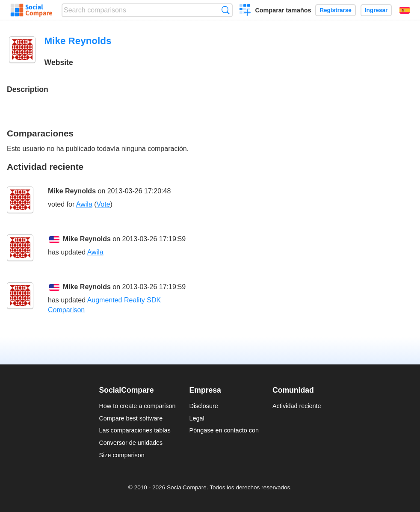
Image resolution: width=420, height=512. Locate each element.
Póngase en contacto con (224, 430)
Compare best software (131, 418)
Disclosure (204, 406)
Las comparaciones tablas (135, 430)
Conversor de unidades (131, 443)
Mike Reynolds (72, 191)
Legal (197, 418)
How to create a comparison (137, 406)
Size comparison (121, 455)
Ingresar (376, 10)
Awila (84, 204)
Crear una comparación (245, 11)
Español (405, 10)
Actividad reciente (297, 406)
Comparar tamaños (283, 10)
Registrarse (336, 10)
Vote (104, 204)
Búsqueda (226, 10)
